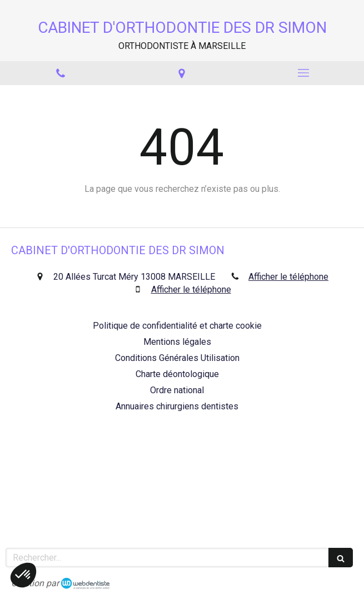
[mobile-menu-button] (303, 73)
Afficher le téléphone (288, 277)
